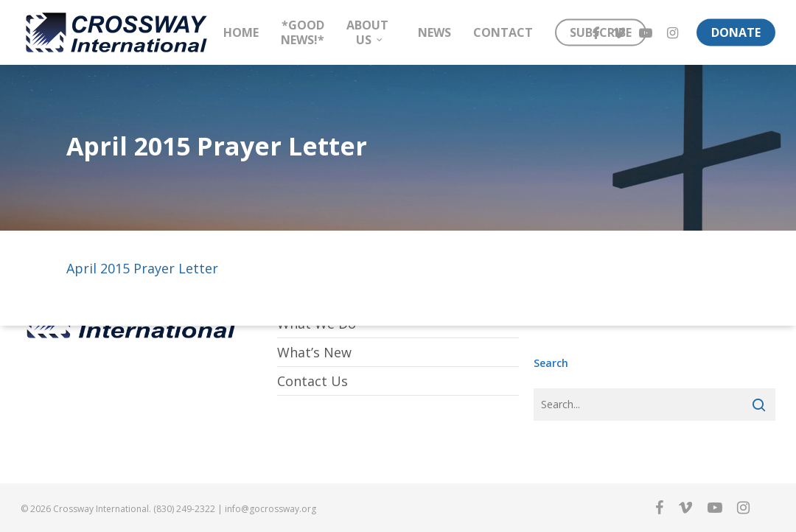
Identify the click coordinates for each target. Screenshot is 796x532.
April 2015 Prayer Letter (142, 268)
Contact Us (313, 381)
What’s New (314, 352)
